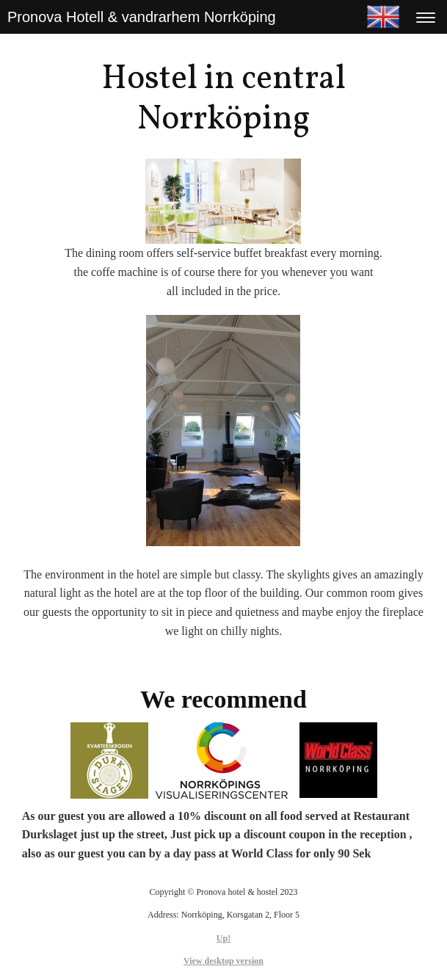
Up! (223, 938)
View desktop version (223, 961)
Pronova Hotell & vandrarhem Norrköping (142, 17)
